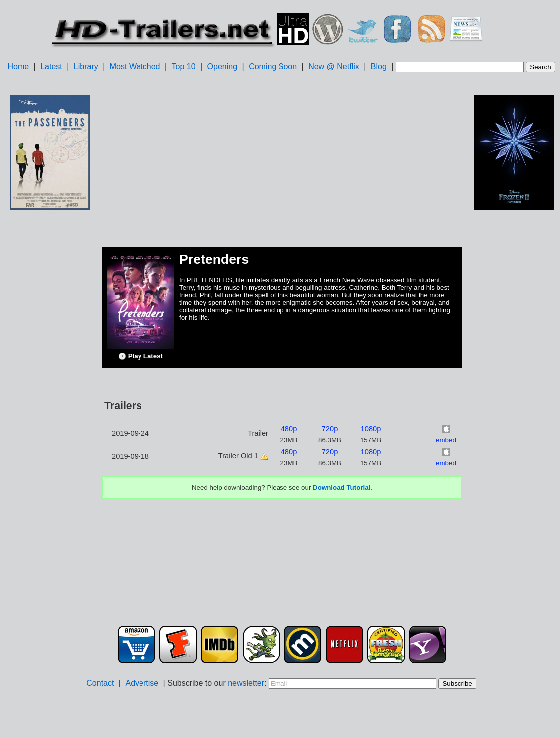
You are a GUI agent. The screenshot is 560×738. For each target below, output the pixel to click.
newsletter (246, 683)
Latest (51, 67)
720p (330, 429)
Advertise (142, 683)
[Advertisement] (50, 369)
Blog (379, 67)
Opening (222, 67)
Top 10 (184, 67)
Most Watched (135, 67)
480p (289, 429)
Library (86, 67)
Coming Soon (273, 67)
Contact (100, 683)
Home (18, 67)
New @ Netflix (334, 67)
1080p (371, 429)
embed (446, 440)
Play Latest (140, 356)
